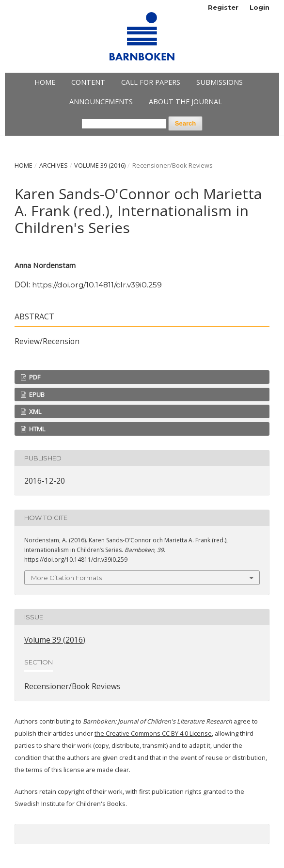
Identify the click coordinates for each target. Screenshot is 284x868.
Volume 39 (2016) (100, 166)
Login (260, 7)
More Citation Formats (66, 578)
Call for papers (151, 82)
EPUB (36, 395)
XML (34, 411)
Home (45, 82)
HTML (36, 429)
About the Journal (185, 102)
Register (223, 7)
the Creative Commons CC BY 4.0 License (153, 734)
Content (88, 82)
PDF (34, 377)
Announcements (101, 102)
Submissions (220, 82)
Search (185, 123)
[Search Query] (124, 124)
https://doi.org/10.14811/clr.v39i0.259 (97, 285)
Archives (54, 166)
